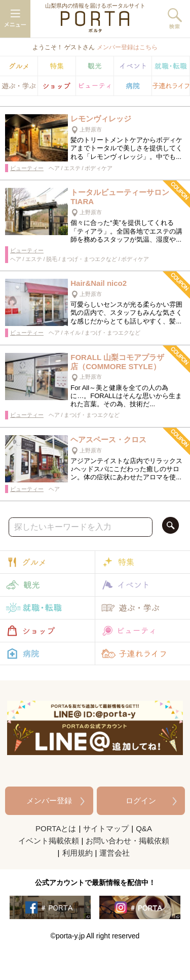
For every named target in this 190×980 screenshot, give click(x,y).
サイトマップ (106, 828)
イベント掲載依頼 (49, 841)
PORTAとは (56, 828)
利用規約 (78, 853)
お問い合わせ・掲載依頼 (127, 841)
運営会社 (115, 853)
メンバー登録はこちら (127, 47)
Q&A (144, 828)
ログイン (141, 801)
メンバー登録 (49, 801)
